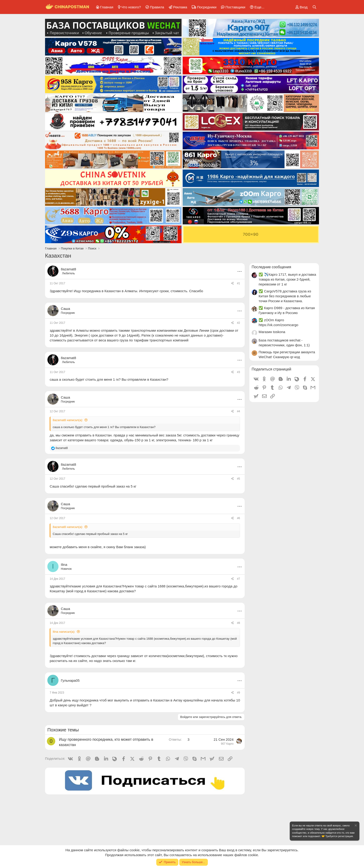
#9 (239, 693)
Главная (107, 7)
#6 (239, 518)
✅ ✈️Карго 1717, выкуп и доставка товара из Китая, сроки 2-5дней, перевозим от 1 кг (287, 279)
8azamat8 (68, 269)
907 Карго (227, 744)
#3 (239, 372)
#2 (239, 323)
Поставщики (235, 7)
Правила (157, 7)
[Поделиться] (232, 283)
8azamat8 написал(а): (68, 420)
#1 (239, 283)
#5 (239, 479)
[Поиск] (314, 7)
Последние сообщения (271, 267)
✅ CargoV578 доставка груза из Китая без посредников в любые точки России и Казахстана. (285, 296)
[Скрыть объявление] (355, 826)
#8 (239, 623)
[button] (256, 7)
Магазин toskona (272, 332)
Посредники (207, 7)
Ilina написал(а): (64, 632)
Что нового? (131, 7)
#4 (239, 411)
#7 (239, 579)
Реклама (180, 7)
